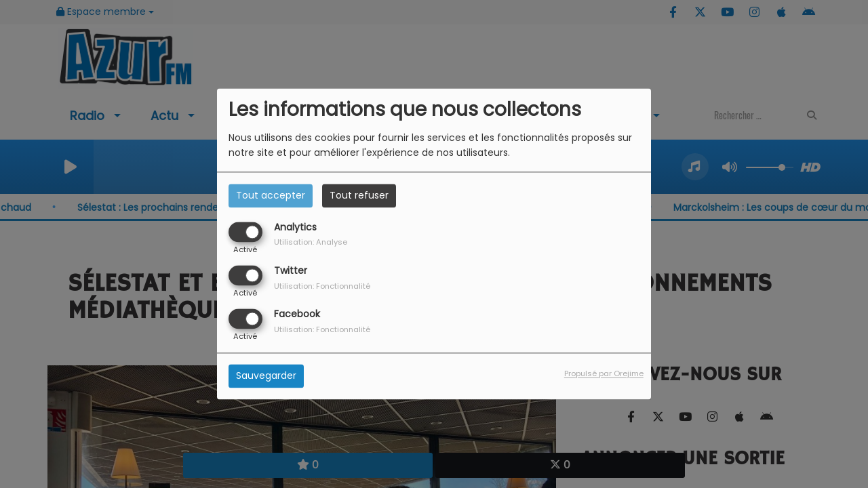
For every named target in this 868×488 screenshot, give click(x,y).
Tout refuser (359, 195)
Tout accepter (271, 195)
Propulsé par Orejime (604, 374)
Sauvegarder (266, 376)
